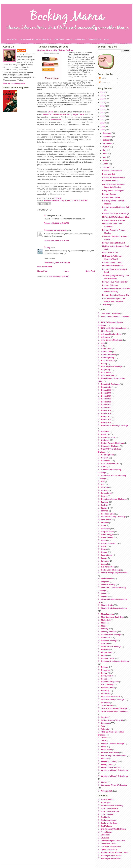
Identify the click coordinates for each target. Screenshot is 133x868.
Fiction (77, 200)
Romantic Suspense (110, 682)
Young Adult (107, 791)
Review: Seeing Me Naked (113, 243)
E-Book (104, 490)
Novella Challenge (109, 641)
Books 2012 (106, 402)
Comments (105, 83)
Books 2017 (106, 417)
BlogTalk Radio (108, 375)
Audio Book (106, 349)
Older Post (90, 271)
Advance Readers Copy (54, 200)
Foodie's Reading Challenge (113, 517)
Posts (103, 78)
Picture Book (107, 652)
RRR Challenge (108, 685)
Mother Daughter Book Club (113, 841)
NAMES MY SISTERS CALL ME (56, 114)
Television (106, 729)
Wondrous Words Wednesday (114, 785)
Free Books (106, 520)
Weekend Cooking (109, 761)
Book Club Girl (107, 814)
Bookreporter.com (109, 820)
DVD (103, 484)
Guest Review (107, 537)
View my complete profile (14, 83)
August (106, 147)
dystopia (105, 487)
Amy (48, 248)
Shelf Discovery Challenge (113, 699)
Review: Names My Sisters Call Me (56, 50)
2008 (103, 130)
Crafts (104, 467)
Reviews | (36, 39)
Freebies (105, 523)
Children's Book (108, 437)
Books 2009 (106, 393)
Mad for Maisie (108, 579)
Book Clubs (106, 387)
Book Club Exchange (110, 384)
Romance (105, 679)
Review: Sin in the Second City (116, 295)
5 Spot (51, 112)
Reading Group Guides (111, 858)
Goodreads (106, 835)
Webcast (105, 758)
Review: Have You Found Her (115, 282)
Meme (104, 593)
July (105, 150)
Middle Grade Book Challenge (114, 608)
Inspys (104, 558)
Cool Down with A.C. (110, 464)
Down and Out (108, 174)
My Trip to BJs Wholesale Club (115, 217)
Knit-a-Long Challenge (111, 570)
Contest (105, 458)
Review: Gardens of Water (113, 220)
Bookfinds (105, 817)
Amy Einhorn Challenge (111, 340)
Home (106, 39)
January (107, 305)
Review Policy (107, 676)
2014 (103, 109)
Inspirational (107, 555)
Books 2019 (106, 422)
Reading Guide (108, 658)
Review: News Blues (111, 197)
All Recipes (106, 802)
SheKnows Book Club (111, 697)
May (105, 157)
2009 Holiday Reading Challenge (115, 316)
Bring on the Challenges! (113, 191)
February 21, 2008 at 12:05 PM (57, 263)
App (103, 343)
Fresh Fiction (106, 832)
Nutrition (105, 643)
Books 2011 (106, 399)
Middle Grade (107, 605)
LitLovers (105, 838)
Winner (104, 782)
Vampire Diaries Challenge (113, 744)
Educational (106, 493)
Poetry (104, 655)
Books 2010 (106, 396)
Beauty (104, 364)
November (107, 137)
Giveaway (105, 529)
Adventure (106, 337)
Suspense (105, 723)
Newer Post (42, 271)
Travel (104, 741)
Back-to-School (108, 360)
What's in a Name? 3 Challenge (115, 770)
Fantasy (105, 502)
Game (104, 526)
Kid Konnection (108, 567)
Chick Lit (69, 200)
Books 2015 (106, 411)
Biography (106, 369)
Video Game (106, 750)
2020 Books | (25, 39)
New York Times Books (111, 847)
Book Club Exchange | (63, 39)
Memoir (104, 596)
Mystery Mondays (109, 632)
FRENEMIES (56, 120)
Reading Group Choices (111, 856)
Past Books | (13, 39)
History (104, 546)
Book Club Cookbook (110, 811)
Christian (105, 440)
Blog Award (106, 372)
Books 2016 (106, 414)
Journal (104, 564)
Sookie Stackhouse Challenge (114, 708)
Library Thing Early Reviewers (114, 573)
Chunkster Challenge (110, 446)
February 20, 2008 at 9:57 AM (56, 240)
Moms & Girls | (81, 39)
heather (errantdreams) (57, 230)
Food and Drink (108, 514)
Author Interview (108, 355)
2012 (103, 116)
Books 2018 (106, 420)
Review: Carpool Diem (112, 171)
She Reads (106, 694)
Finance (105, 511)
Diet (103, 481)
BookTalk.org (107, 826)
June (105, 154)
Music (104, 626)
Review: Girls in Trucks (112, 262)
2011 (103, 119)
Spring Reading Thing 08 (112, 720)
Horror (104, 549)
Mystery (105, 629)
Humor (104, 552)
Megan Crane (78, 114)
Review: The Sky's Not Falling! (115, 213)
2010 (103, 123)
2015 (103, 106)
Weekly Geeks (107, 764)
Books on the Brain (109, 823)
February (107, 167)
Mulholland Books (109, 844)
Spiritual (105, 717)
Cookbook (106, 461)
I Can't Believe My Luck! (113, 266)
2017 (103, 99)
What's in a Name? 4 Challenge (115, 776)
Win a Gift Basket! (110, 252)
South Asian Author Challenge (114, 711)
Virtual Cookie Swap (110, 753)
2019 (103, 92)
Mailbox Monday (108, 585)
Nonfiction (106, 638)
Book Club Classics (109, 808)
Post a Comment (45, 267)
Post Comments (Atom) (59, 276)
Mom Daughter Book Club (112, 617)
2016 (103, 102)
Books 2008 (106, 390)
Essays (104, 496)
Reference (106, 670)
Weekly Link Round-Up (111, 767)
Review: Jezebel (109, 194)
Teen (103, 726)
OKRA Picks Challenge (111, 646)
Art (102, 346)
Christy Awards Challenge (112, 443)
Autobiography (108, 358)
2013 (103, 113)
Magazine (105, 582)
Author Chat (106, 352)
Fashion (105, 505)
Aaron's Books (107, 800)
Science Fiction (108, 688)
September (108, 143)
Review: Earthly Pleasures (114, 177)
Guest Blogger (107, 534)
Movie (104, 623)
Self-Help (105, 691)
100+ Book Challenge (110, 313)
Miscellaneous (107, 614)
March (106, 164)
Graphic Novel (107, 532)
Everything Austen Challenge (114, 499)
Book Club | (47, 39)
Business (105, 431)
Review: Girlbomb (110, 285)
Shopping (105, 702)
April (105, 160)
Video (104, 747)
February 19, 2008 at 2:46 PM (56, 223)
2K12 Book (106, 331)
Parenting (105, 649)
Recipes (105, 667)
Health (104, 540)
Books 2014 (106, 408)
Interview (105, 561)
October (107, 140)
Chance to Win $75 (110, 181)
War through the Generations (114, 755)
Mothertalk (106, 620)
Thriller (104, 738)
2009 (103, 126)
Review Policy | (95, 39)
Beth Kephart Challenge (112, 366)
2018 (103, 96)
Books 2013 (106, 405)
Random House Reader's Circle (114, 853)
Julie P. (23, 50)
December (107, 133)
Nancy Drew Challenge (111, 635)
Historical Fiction (109, 543)
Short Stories (107, 705)
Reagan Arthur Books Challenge (115, 661)
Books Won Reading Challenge (115, 425)
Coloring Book (107, 455)
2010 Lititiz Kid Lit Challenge (114, 328)
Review (84, 200)
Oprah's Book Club (109, 850)
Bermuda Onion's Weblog (112, 805)
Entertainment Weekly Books (113, 829)
